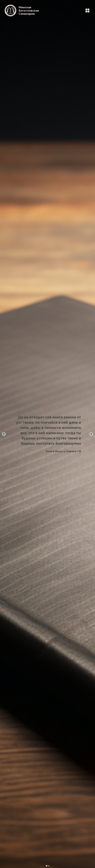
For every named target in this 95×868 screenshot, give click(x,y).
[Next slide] (91, 434)
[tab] (46, 866)
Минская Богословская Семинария (29, 11)
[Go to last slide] (4, 434)
